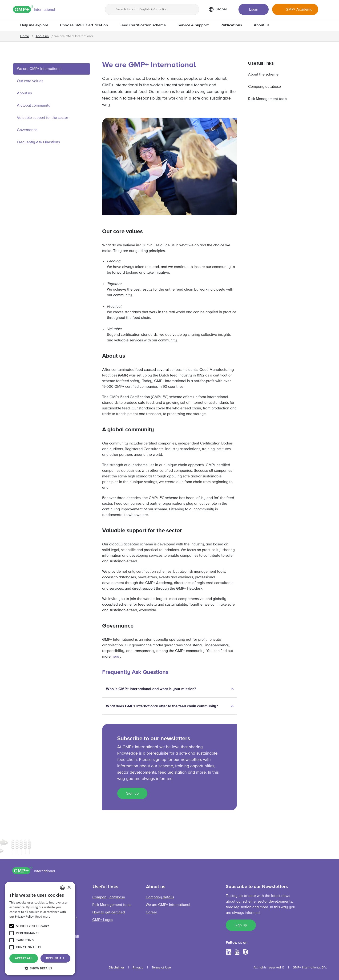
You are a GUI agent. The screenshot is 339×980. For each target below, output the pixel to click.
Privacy (138, 968)
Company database (264, 87)
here (116, 657)
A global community (34, 106)
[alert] (40, 929)
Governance (27, 130)
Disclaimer (117, 968)
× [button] (69, 888)
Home (25, 36)
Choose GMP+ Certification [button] (84, 25)
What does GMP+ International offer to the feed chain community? (162, 706)
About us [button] (262, 25)
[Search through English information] (152, 9)
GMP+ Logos (103, 920)
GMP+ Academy (299, 10)
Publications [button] (231, 25)
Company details (160, 897)
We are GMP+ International (39, 69)
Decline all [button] (56, 958)
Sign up (132, 794)
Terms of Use (161, 968)
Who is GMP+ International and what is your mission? (151, 689)
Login (254, 10)
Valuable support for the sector (43, 118)
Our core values (30, 81)
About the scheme (263, 75)
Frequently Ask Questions (38, 142)
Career (151, 912)
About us (42, 36)
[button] (40, 968)
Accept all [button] (24, 958)
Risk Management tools (268, 99)
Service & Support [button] (193, 25)
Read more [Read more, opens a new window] (43, 917)
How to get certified (109, 912)
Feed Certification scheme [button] (143, 25)
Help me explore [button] (34, 25)
